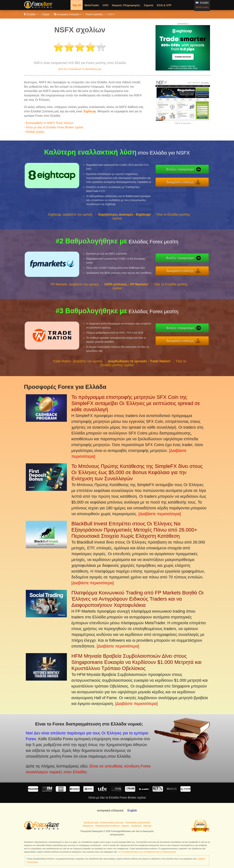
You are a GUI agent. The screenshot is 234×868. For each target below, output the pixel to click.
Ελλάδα (31, 14)
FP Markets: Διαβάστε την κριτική (75, 302)
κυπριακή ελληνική (68, 14)
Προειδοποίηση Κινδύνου (107, 826)
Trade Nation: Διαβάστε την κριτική (77, 379)
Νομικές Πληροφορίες (126, 5)
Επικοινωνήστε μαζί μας (112, 823)
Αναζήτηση (136, 826)
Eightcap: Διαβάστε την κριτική (70, 232)
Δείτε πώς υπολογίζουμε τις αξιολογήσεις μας (80, 69)
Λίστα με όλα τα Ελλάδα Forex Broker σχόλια (54, 127)
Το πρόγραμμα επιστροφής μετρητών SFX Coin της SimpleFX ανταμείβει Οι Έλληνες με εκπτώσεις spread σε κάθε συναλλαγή (136, 403)
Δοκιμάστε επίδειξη (199, 180)
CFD (105, 5)
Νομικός (125, 826)
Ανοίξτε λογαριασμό (198, 172)
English (132, 810)
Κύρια (46, 14)
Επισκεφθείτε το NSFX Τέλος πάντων (50, 123)
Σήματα (149, 5)
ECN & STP (164, 5)
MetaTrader (92, 5)
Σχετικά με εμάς (91, 823)
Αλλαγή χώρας (202, 7)
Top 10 (77, 5)
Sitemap (147, 826)
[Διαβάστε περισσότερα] (160, 514)
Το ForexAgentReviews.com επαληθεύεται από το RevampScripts (147, 852)
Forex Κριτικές (95, 14)
